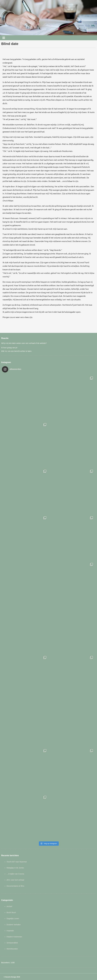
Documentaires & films (15, 886)
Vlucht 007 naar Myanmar (17, 862)
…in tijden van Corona (15, 874)
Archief (9, 906)
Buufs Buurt (11, 912)
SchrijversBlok (12, 943)
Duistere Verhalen (14, 925)
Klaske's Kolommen (14, 937)
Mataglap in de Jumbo (15, 868)
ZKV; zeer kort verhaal (15, 880)
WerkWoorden (12, 949)
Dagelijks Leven (13, 919)
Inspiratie (10, 931)
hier (6, 351)
